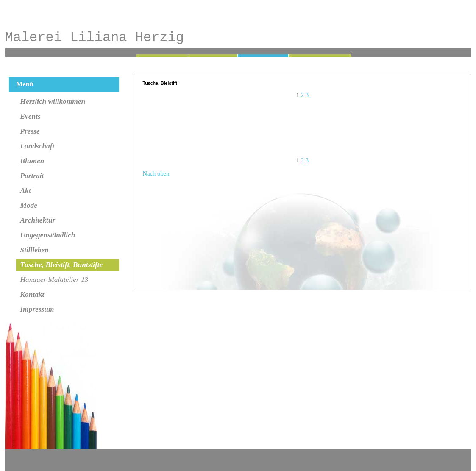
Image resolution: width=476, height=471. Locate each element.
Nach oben (156, 173)
